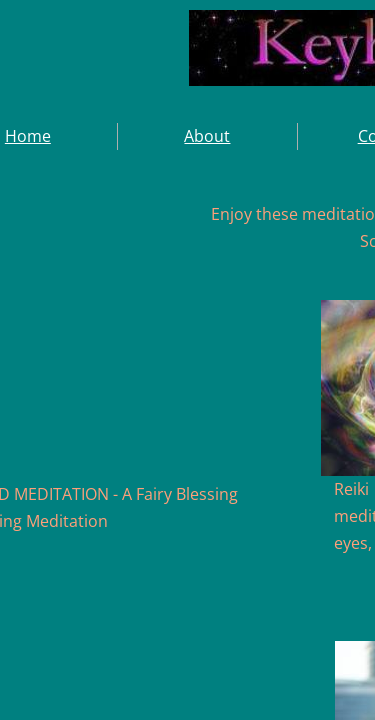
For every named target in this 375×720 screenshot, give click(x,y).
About (207, 136)
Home (28, 136)
